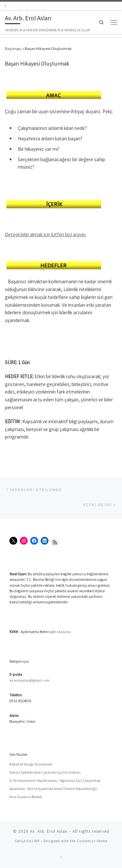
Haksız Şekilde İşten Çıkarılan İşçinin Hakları (45, 772)
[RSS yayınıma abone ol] (6, 6)
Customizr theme (92, 841)
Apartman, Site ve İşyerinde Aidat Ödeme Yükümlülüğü (53, 789)
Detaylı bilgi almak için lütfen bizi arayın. (46, 234)
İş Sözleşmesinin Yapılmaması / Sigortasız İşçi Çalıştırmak (55, 781)
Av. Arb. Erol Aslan (49, 831)
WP (37, 841)
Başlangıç (13, 48)
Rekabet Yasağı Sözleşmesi (31, 764)
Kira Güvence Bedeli (26, 797)
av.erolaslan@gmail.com (29, 680)
